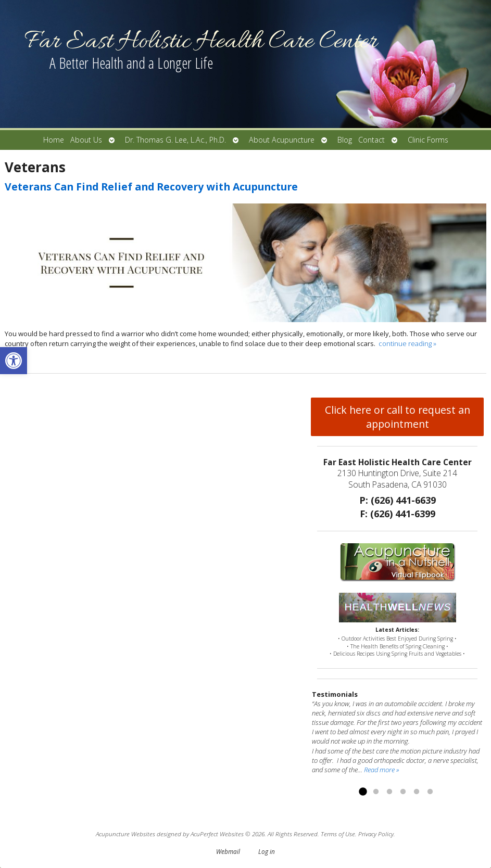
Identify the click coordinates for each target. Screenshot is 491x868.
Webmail (228, 851)
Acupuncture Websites (125, 834)
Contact (372, 140)
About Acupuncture (282, 140)
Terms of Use (338, 834)
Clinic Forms (428, 140)
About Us (86, 140)
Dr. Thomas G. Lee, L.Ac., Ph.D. (175, 140)
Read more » (381, 770)
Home (54, 140)
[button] (14, 361)
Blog (345, 140)
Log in (267, 851)
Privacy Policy (376, 834)
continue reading (407, 343)
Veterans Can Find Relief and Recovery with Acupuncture (151, 187)
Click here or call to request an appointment (398, 417)
